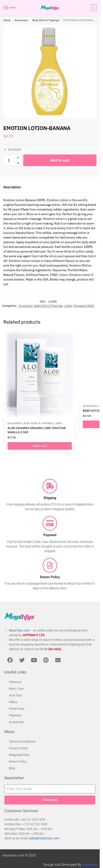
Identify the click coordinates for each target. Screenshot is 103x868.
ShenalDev (90, 865)
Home (7, 20)
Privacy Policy (18, 748)
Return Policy (18, 762)
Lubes (68, 306)
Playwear (15, 715)
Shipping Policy (19, 755)
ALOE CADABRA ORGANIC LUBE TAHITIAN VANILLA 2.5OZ (37, 430)
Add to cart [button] (40, 446)
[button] (93, 8)
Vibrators (15, 682)
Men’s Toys (16, 689)
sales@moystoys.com (44, 838)
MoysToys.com (19, 630)
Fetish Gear (17, 709)
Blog (12, 768)
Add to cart (60, 160)
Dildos (13, 702)
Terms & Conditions (22, 742)
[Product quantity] (9, 160)
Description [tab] (12, 187)
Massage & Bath (84, 306)
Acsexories (21, 20)
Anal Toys (16, 695)
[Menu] (10, 8)
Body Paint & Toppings (46, 20)
